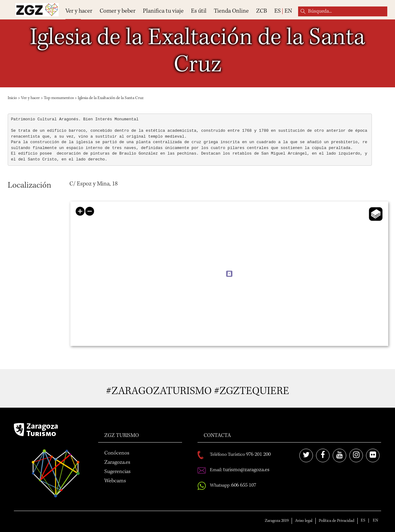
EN (288, 11)
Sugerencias (117, 472)
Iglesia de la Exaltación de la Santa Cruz (111, 98)
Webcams (115, 481)
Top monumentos (59, 98)
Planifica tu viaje (163, 11)
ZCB (262, 11)
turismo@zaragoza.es (246, 470)
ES (277, 11)
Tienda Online (231, 11)
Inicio (12, 98)
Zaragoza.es (117, 463)
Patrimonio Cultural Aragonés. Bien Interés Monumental (75, 119)
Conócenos (117, 453)
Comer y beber (118, 11)
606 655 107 (244, 485)
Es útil (199, 11)
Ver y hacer (79, 11)
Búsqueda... (303, 11)
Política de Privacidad (337, 521)
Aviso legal (304, 521)
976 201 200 (258, 455)
